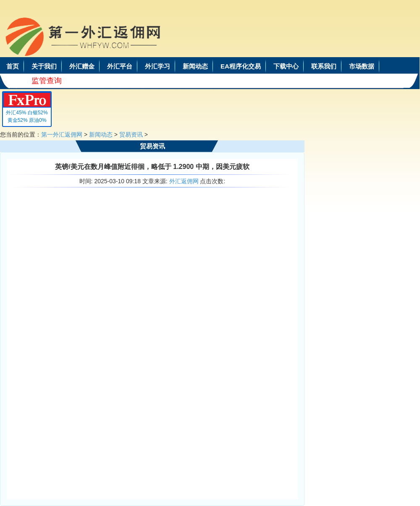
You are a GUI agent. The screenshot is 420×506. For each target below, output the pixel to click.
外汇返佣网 (184, 181)
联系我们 (324, 66)
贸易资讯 (131, 134)
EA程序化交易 (241, 66)
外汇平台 (120, 66)
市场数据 (362, 66)
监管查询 (47, 81)
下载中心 (286, 66)
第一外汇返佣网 (62, 134)
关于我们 (44, 66)
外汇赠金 (82, 66)
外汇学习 (157, 66)
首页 (13, 66)
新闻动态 (195, 66)
